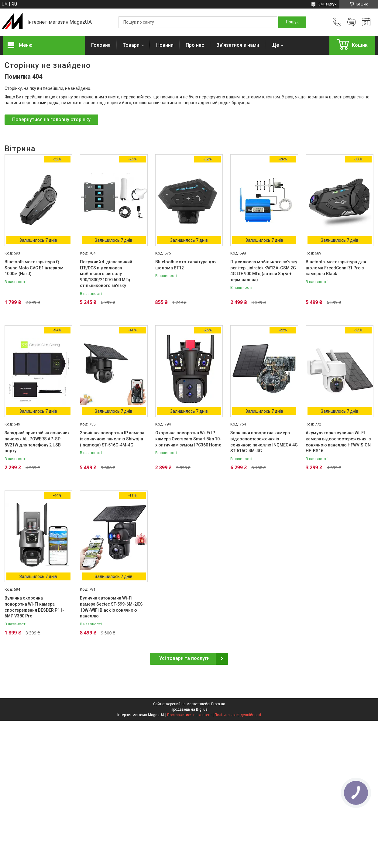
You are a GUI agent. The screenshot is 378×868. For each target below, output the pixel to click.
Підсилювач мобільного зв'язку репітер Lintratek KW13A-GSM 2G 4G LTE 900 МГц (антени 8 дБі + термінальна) (264, 271)
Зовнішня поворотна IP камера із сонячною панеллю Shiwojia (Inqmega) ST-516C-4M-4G (112, 439)
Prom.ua (218, 704)
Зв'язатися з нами (238, 45)
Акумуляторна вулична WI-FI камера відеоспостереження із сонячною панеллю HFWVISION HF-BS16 (338, 442)
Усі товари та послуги (184, 658)
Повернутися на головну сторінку (51, 120)
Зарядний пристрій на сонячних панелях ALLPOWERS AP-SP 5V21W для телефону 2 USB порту (37, 442)
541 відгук (327, 4)
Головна (101, 45)
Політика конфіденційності (238, 715)
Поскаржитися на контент (189, 715)
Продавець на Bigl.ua (189, 709)
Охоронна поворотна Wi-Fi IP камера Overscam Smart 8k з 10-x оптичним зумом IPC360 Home (188, 439)
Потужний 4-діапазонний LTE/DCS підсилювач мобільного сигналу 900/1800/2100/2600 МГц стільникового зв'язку (106, 274)
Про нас (195, 45)
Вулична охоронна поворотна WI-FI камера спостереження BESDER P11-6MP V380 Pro (34, 607)
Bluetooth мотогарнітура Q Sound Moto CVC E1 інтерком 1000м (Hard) (34, 268)
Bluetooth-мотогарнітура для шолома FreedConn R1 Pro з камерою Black (336, 268)
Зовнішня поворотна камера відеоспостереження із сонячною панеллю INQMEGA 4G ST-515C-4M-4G (264, 442)
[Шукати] (292, 22)
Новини (165, 45)
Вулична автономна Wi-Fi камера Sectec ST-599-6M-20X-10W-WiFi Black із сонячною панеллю (112, 607)
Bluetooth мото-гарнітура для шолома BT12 (186, 265)
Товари (131, 45)
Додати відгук (352, 22)
